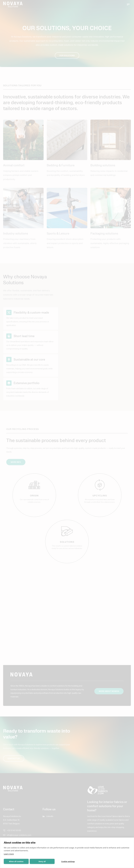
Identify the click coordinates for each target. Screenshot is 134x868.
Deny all (42, 861)
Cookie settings (68, 861)
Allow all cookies (16, 861)
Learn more (9, 854)
